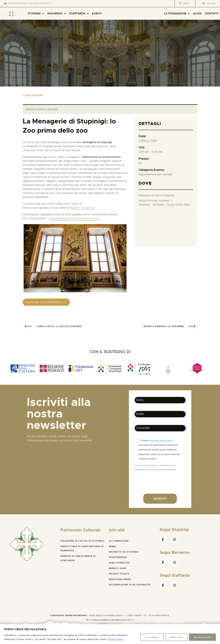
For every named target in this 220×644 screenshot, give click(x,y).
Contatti (212, 13)
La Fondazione (177, 14)
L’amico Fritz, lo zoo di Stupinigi (59, 328)
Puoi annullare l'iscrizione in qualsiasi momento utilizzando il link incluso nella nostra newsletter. (156, 469)
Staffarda (79, 14)
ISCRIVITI (160, 500)
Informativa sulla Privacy (160, 442)
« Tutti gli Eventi (33, 95)
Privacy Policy (116, 639)
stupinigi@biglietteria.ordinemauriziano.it (74, 219)
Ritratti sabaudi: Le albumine (164, 328)
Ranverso (57, 14)
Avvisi (197, 13)
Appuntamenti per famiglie (156, 174)
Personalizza (152, 637)
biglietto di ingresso (82, 208)
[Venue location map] (166, 227)
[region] (110, 634)
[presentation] (160, 486)
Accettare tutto (202, 637)
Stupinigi (36, 14)
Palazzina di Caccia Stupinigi (157, 195)
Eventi (97, 13)
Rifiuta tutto (176, 637)
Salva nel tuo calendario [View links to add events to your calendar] (49, 303)
